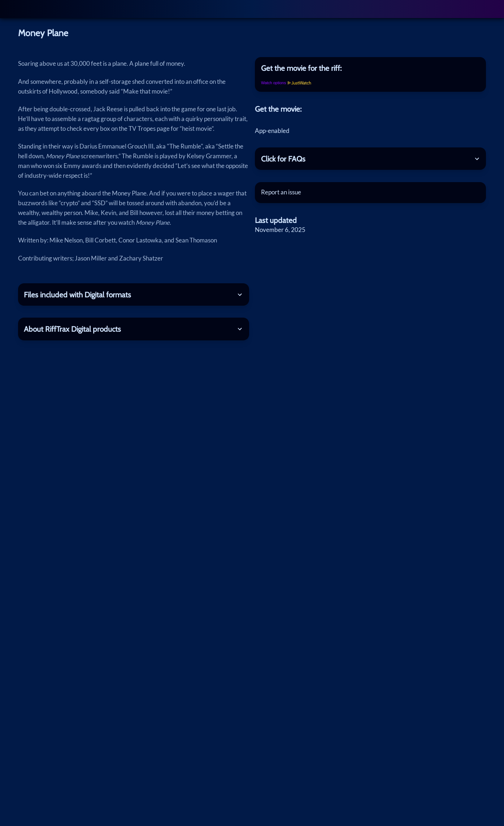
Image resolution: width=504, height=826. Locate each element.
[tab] (370, 68)
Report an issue (281, 192)
